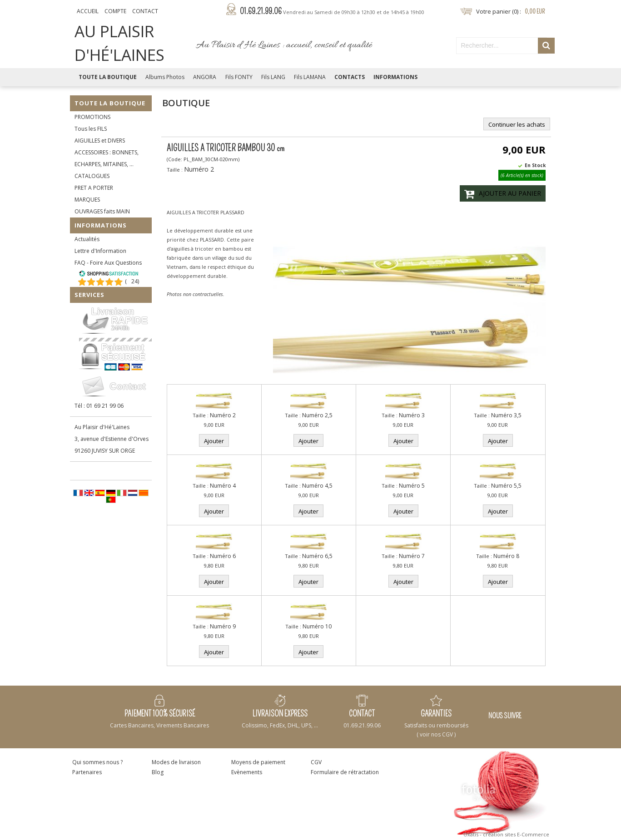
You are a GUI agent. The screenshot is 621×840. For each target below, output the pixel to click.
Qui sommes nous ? (97, 762)
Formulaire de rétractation (345, 772)
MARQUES (87, 200)
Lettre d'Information (100, 251)
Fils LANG (273, 77)
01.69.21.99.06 (332, 11)
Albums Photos (165, 77)
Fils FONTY (239, 77)
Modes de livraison (176, 762)
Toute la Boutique (108, 77)
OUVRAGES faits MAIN (102, 211)
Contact (145, 11)
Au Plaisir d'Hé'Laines (102, 427)
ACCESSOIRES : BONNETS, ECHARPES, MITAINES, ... (107, 158)
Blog (158, 772)
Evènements (247, 772)
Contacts (350, 77)
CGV (316, 762)
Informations (395, 77)
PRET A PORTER (94, 188)
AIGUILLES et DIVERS (100, 141)
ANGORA (205, 77)
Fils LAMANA (310, 77)
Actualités (87, 239)
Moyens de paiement (258, 762)
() (132, 281)
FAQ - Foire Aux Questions (108, 263)
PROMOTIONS (92, 117)
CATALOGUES (92, 176)
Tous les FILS (91, 129)
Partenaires (87, 772)
